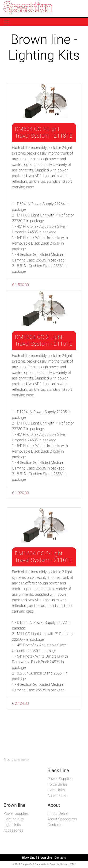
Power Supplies (60, 779)
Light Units (56, 790)
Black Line (29, 858)
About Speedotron (62, 819)
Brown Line (45, 858)
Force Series (58, 784)
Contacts (55, 825)
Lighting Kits (14, 819)
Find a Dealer (58, 813)
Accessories (57, 796)
